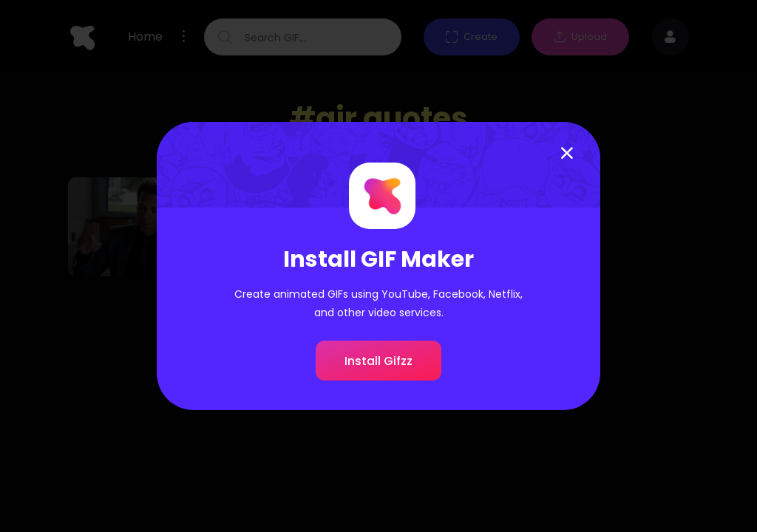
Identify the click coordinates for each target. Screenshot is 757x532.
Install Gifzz (378, 361)
